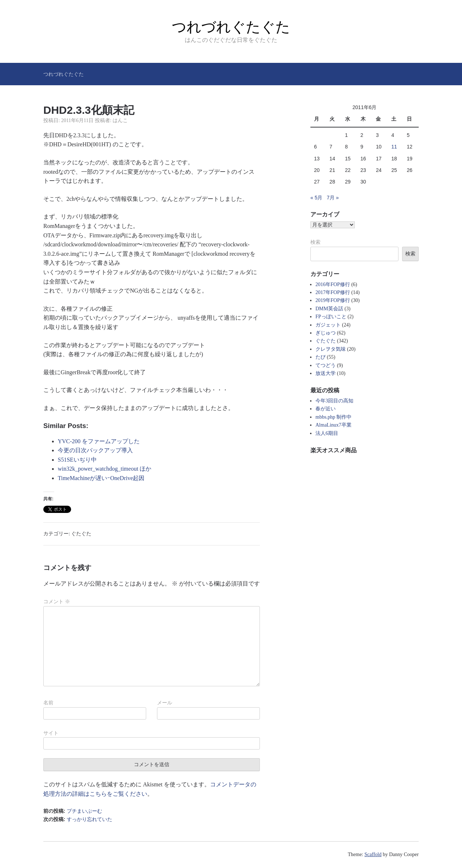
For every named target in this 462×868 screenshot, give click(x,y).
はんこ (120, 120)
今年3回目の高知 (334, 401)
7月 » (333, 198)
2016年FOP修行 (333, 284)
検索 (315, 242)
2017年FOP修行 (333, 292)
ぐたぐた (81, 534)
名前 (48, 703)
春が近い (326, 409)
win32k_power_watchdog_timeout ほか (104, 469)
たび (321, 357)
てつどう (326, 365)
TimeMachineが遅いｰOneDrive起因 (101, 478)
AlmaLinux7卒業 (334, 425)
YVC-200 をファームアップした (99, 441)
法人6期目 (327, 433)
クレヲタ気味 (331, 349)
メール (165, 703)
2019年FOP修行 (333, 300)
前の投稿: (73, 811)
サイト (51, 733)
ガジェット (328, 325)
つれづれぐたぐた (231, 27)
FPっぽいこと (331, 317)
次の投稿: (78, 819)
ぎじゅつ (326, 333)
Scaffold (373, 854)
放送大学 (326, 373)
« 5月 (316, 198)
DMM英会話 (329, 309)
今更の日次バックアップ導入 (95, 450)
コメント (57, 601)
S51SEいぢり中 (77, 460)
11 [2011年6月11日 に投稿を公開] (394, 147)
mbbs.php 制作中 (334, 417)
